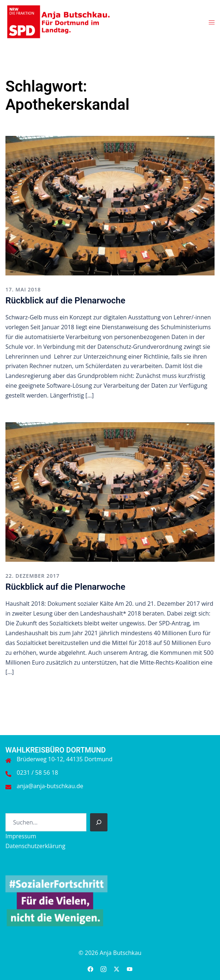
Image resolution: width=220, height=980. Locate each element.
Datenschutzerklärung (35, 846)
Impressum (21, 836)
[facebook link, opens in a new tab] (90, 968)
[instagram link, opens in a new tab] (103, 968)
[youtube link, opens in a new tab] (130, 968)
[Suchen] (99, 822)
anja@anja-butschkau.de (50, 786)
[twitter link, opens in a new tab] (117, 968)
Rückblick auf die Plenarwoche (65, 301)
